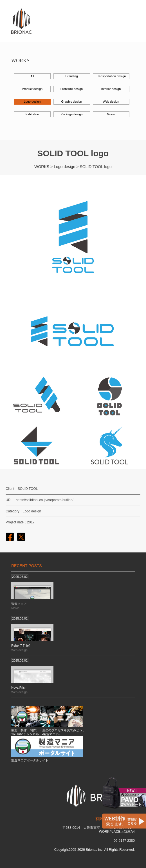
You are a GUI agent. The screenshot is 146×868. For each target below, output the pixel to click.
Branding (71, 76)
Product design (32, 89)
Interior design (111, 89)
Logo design (32, 102)
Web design (111, 102)
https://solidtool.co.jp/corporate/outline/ (45, 500)
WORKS (42, 167)
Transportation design (111, 76)
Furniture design (72, 89)
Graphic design (72, 102)
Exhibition (32, 114)
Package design (71, 114)
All (32, 76)
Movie (111, 114)
